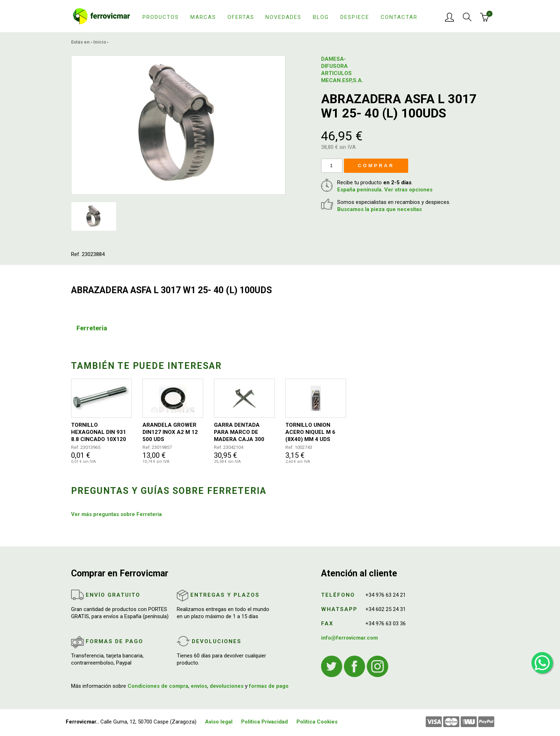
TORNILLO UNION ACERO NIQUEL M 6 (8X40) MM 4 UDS (310, 432)
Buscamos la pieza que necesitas (379, 209)
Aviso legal (219, 722)
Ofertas (241, 17)
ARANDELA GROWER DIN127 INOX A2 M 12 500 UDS (170, 432)
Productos (161, 17)
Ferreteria (92, 328)
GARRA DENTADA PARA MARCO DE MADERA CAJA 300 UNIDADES (239, 432)
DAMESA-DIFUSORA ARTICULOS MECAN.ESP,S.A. (339, 70)
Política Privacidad (264, 722)
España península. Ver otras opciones (385, 190)
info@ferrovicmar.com (349, 638)
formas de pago (269, 686)
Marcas (203, 17)
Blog (321, 17)
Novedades (283, 17)
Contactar (399, 17)
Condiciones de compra (158, 686)
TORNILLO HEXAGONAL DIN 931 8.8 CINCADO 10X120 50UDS (99, 432)
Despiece (355, 17)
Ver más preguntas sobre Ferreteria (116, 514)
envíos (199, 686)
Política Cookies (317, 722)
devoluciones (227, 686)
